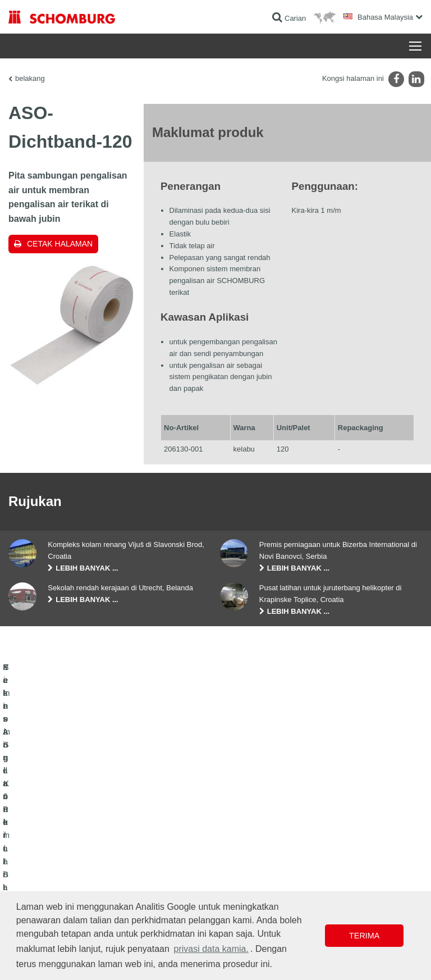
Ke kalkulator (243, 812)
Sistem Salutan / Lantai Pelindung (59, 846)
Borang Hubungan (251, 846)
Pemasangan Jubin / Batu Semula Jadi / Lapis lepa (85, 829)
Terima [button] (364, 936)
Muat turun (240, 829)
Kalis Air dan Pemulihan (44, 812)
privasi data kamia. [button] (211, 949)
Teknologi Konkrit (34, 863)
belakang (30, 78)
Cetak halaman (60, 244)
